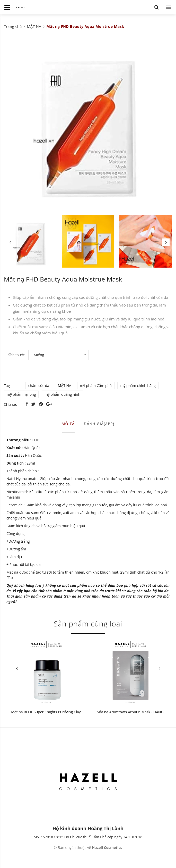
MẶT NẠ (65, 386)
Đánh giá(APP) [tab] (99, 424)
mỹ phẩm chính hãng (138, 386)
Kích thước (16, 355)
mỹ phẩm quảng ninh (62, 394)
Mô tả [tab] (68, 424)
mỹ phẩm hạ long (21, 394)
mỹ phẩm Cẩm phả (96, 386)
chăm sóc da (39, 386)
